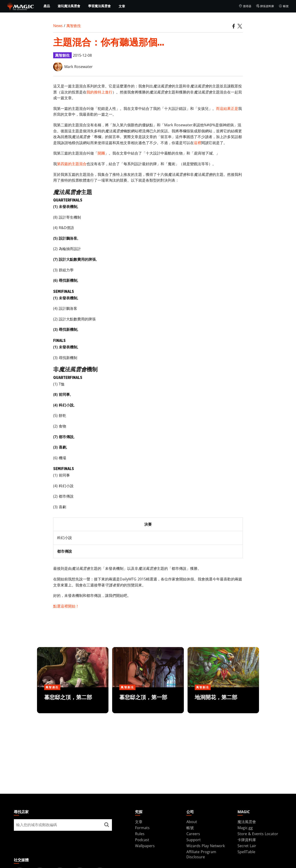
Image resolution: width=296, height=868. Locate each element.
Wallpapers (145, 846)
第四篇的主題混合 (72, 164)
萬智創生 (74, 26)
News (58, 26)
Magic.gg (245, 828)
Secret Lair (247, 846)
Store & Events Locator (258, 834)
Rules (140, 834)
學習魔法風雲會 (99, 6)
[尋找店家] (107, 825)
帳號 (284, 6)
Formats (142, 828)
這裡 (197, 143)
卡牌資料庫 (247, 840)
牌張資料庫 (265, 6)
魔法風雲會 (247, 822)
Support (194, 840)
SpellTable (246, 852)
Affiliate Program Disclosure (201, 854)
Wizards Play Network (206, 846)
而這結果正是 (227, 108)
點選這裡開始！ (66, 606)
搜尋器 (245, 6)
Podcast (142, 840)
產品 (47, 6)
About (192, 822)
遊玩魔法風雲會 (69, 6)
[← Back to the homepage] (21, 6)
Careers (193, 834)
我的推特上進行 (99, 92)
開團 (101, 153)
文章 (122, 6)
